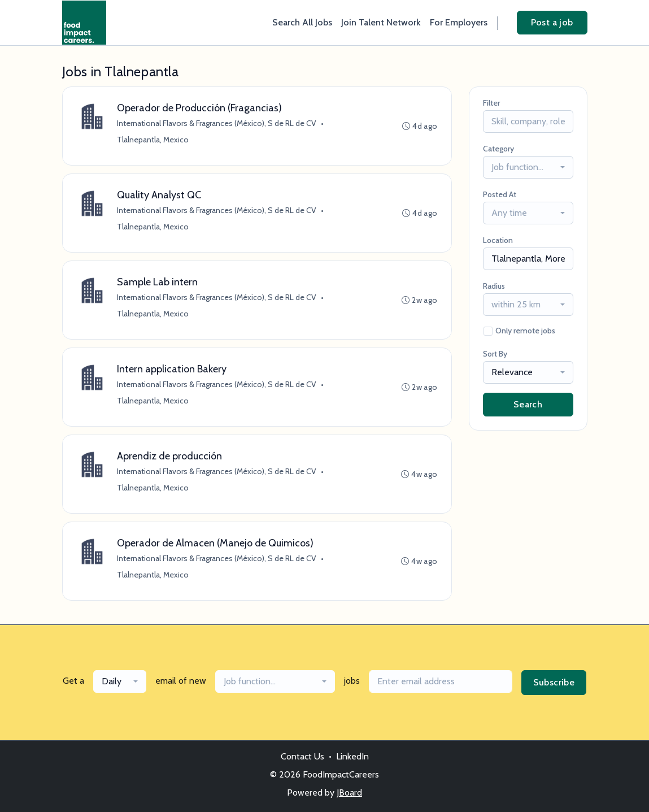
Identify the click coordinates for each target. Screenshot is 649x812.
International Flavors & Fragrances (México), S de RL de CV (217, 123)
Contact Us (302, 756)
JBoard (349, 793)
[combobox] (528, 167)
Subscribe (554, 682)
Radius (494, 286)
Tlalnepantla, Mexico (153, 140)
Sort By (495, 354)
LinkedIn (352, 756)
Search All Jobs (302, 22)
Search (528, 404)
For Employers (459, 22)
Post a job (552, 22)
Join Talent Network (381, 22)
